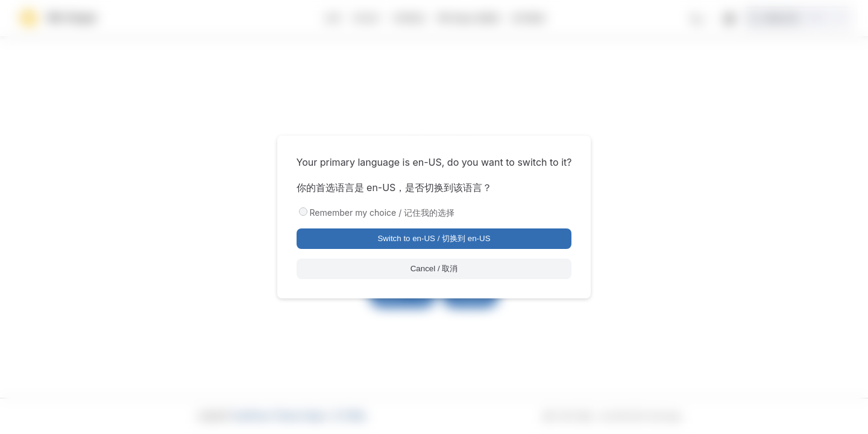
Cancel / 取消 (434, 269)
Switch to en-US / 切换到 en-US (434, 238)
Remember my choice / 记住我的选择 (382, 212)
